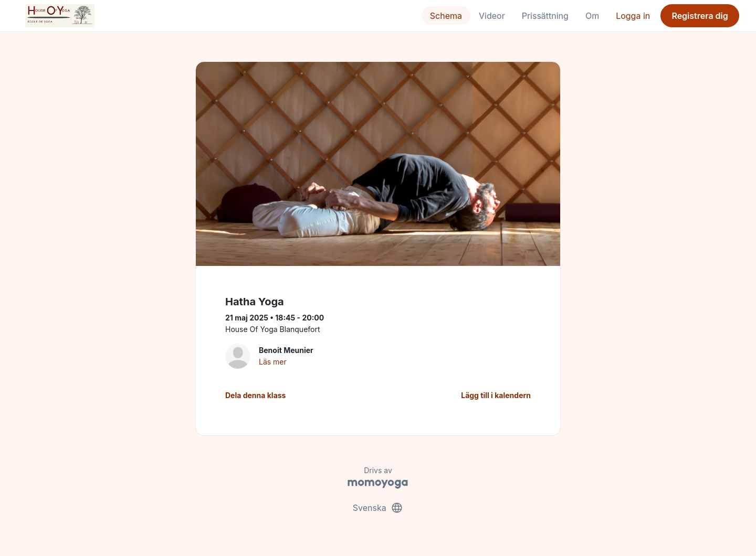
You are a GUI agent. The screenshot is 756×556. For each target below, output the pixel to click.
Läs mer (273, 362)
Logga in (633, 16)
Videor (492, 16)
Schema (446, 16)
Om (592, 16)
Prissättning (545, 16)
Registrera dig (700, 16)
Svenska (378, 508)
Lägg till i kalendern (496, 395)
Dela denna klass (255, 395)
